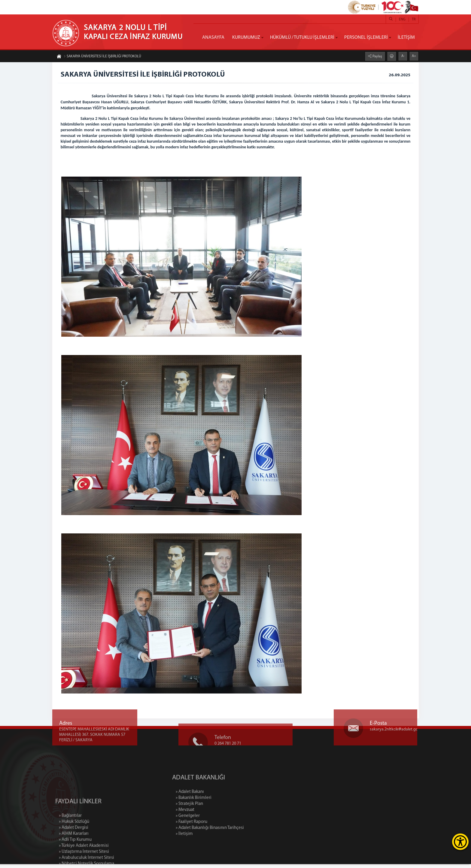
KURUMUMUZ (246, 38)
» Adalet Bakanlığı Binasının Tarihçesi (266, 832)
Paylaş (377, 56)
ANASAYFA (213, 38)
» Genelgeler (244, 820)
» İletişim (240, 838)
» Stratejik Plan (246, 808)
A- (403, 56)
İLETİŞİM (406, 38)
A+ (414, 56)
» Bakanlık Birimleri (250, 802)
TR (414, 20)
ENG (402, 20)
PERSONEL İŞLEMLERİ (366, 38)
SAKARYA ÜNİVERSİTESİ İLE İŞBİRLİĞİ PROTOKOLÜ (102, 57)
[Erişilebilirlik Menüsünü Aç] (460, 842)
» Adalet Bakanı (246, 796)
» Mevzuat (241, 814)
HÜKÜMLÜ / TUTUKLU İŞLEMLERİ (302, 38)
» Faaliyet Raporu (248, 826)
